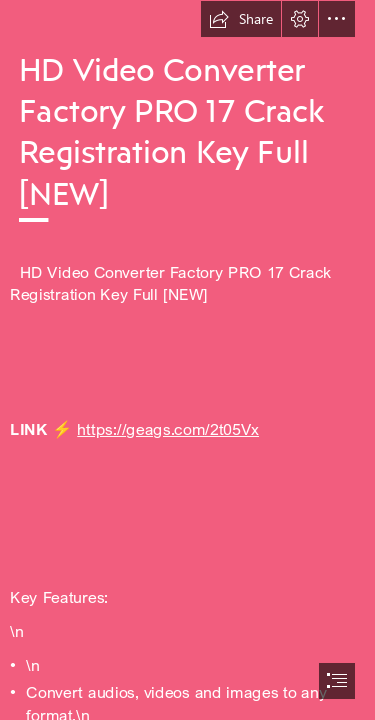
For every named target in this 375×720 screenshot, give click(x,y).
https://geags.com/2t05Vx (168, 428)
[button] (241, 19)
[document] (187, 360)
